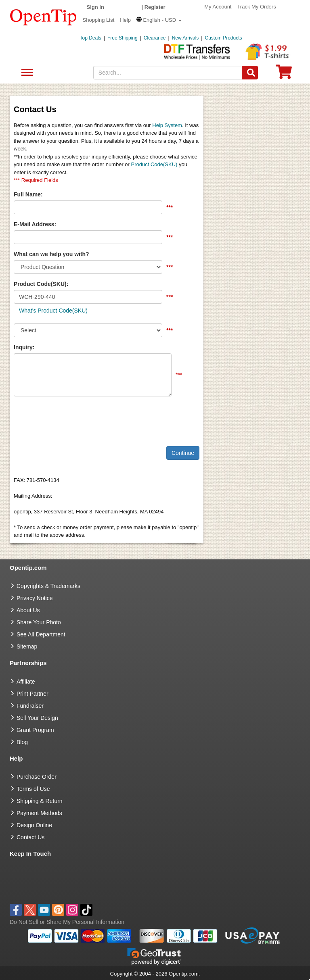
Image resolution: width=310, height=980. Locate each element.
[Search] (250, 73)
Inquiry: (24, 347)
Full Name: (28, 194)
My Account (218, 7)
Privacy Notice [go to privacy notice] (35, 598)
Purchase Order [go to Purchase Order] (37, 777)
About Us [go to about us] (28, 610)
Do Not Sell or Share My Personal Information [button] (67, 922)
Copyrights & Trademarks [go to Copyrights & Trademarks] (48, 586)
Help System (167, 125)
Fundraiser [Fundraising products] (30, 706)
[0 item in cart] (284, 74)
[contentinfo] (43, 17)
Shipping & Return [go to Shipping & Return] (40, 801)
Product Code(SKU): (41, 284)
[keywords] (168, 73)
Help (125, 20)
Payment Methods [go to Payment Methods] (39, 813)
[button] (159, 20)
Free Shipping (123, 38)
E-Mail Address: (35, 224)
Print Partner (32, 694)
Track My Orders (256, 7)
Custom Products (223, 38)
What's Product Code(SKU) (53, 311)
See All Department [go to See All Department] (41, 634)
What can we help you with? (51, 254)
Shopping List (99, 20)
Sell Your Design (37, 718)
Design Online (34, 825)
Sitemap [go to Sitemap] (27, 646)
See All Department (26, 73)
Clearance (155, 38)
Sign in (95, 7)
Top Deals (91, 38)
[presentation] (75, 418)
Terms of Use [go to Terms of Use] (33, 789)
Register (155, 7)
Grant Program (35, 730)
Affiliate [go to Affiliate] (26, 682)
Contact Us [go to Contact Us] (30, 837)
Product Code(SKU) (154, 164)
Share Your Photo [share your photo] (39, 622)
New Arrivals (185, 38)
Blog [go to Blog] (22, 742)
